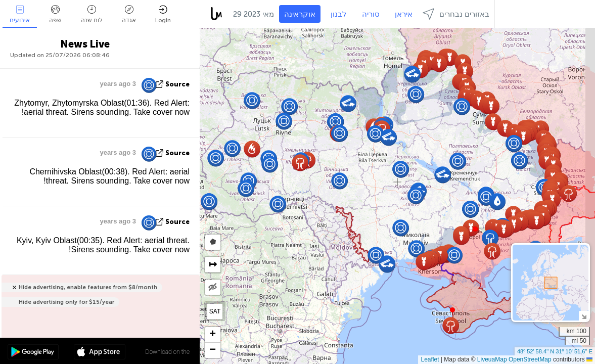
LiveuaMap (492, 359)
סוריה (371, 14)
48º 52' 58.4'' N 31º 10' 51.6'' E (555, 351)
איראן (404, 14)
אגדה (129, 14)
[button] (475, 229)
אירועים (20, 14)
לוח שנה (92, 14)
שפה (55, 14)
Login (163, 14)
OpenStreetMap (530, 359)
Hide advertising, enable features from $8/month (88, 287)
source (177, 84)
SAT (215, 311)
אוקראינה (300, 14)
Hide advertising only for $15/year (66, 302)
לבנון (339, 14)
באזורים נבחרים (456, 14)
